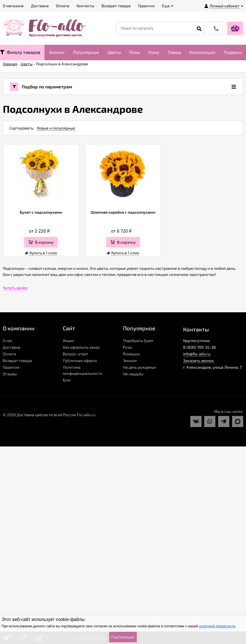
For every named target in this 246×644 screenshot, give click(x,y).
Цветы (114, 52)
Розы (135, 52)
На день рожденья (139, 367)
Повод (174, 52)
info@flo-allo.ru (197, 354)
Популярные (86, 52)
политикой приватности (217, 626)
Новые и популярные (56, 128)
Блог (67, 380)
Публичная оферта (80, 360)
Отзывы (10, 374)
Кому (154, 52)
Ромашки (131, 354)
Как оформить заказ (81, 347)
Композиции (202, 52)
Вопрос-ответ (76, 354)
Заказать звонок (199, 360)
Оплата (9, 354)
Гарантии (11, 367)
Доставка (12, 347)
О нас (8, 340)
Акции (68, 340)
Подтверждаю (123, 637)
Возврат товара (17, 360)
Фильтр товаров (20, 52)
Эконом (57, 52)
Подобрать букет (138, 340)
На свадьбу (133, 374)
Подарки (233, 52)
